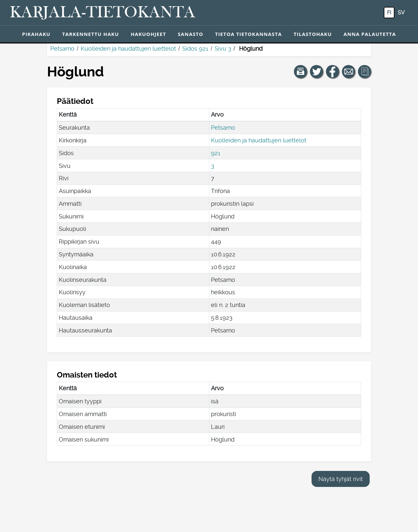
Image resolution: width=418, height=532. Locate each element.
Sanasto (190, 34)
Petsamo (62, 48)
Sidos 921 (195, 48)
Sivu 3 (223, 48)
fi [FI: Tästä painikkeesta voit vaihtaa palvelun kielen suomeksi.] (389, 13)
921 (216, 153)
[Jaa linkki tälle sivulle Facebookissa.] (332, 72)
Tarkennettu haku (90, 34)
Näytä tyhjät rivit (341, 479)
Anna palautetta (370, 34)
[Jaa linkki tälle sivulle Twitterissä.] (316, 72)
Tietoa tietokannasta (248, 34)
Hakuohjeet (148, 34)
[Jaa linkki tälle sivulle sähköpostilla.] (348, 72)
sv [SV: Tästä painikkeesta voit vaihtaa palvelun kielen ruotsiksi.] (401, 13)
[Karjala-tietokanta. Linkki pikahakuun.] (103, 13)
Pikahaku (36, 34)
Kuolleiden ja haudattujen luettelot (128, 48)
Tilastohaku (313, 34)
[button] (300, 72)
